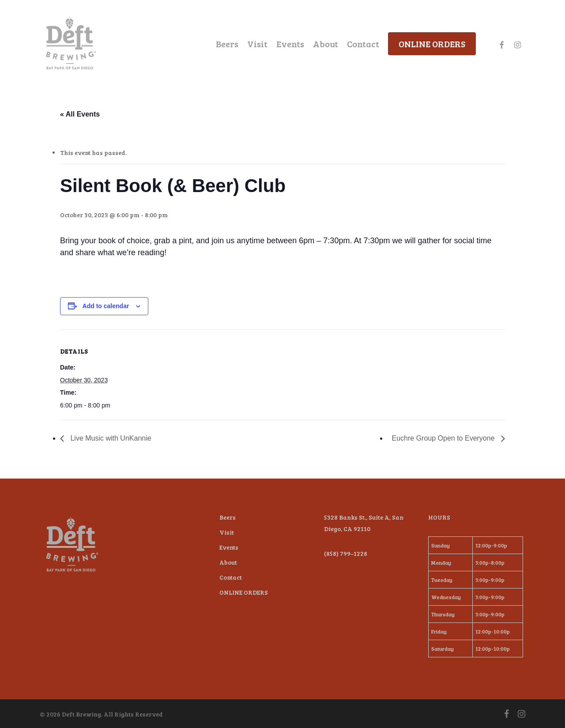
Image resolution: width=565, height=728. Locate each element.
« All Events (80, 114)
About (228, 562)
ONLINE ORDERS (244, 592)
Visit (227, 532)
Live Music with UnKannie (110, 438)
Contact (231, 577)
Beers (228, 517)
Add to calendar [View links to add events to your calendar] (106, 306)
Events (229, 547)
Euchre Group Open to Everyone (444, 438)
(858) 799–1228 (346, 553)
